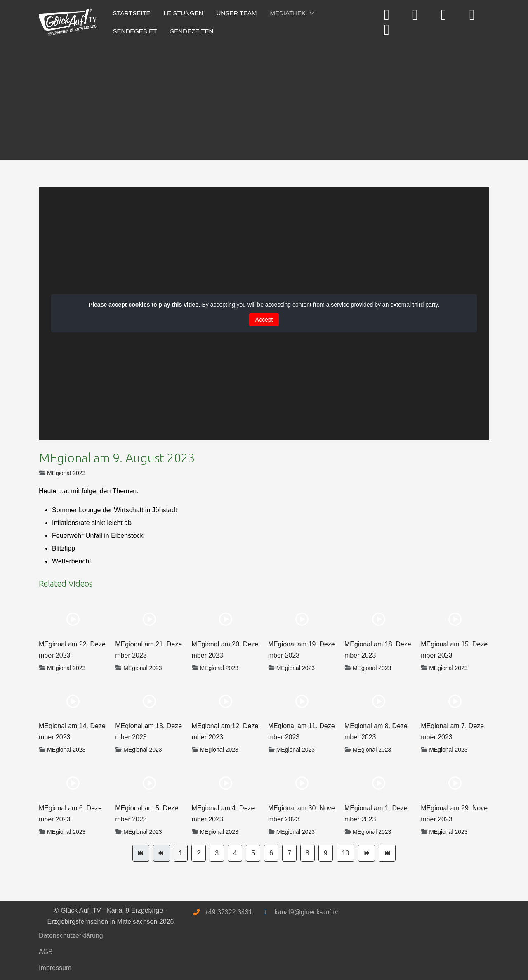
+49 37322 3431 (228, 912)
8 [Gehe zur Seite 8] (308, 853)
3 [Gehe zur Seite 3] (217, 853)
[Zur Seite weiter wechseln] (367, 853)
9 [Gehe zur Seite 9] (326, 853)
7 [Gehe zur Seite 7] (289, 853)
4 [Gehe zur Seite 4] (235, 853)
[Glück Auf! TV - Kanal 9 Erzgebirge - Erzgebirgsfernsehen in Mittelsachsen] (68, 22)
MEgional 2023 (66, 473)
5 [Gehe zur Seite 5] (253, 853)
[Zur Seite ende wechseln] (387, 853)
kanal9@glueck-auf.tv (306, 912)
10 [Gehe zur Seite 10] (346, 853)
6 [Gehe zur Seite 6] (271, 853)
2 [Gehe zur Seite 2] (199, 853)
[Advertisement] (264, 98)
